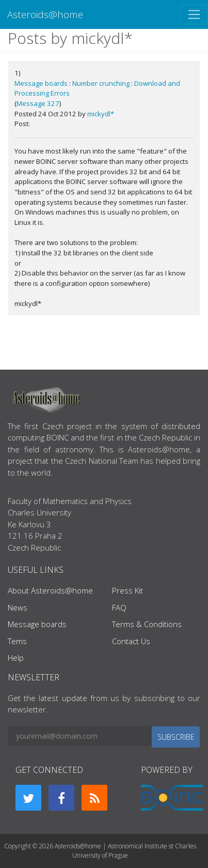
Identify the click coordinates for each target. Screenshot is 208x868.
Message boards (41, 83)
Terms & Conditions (147, 624)
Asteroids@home (45, 14)
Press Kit (127, 590)
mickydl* (101, 114)
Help (16, 658)
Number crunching (101, 83)
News (18, 607)
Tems (17, 641)
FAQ (119, 607)
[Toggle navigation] (194, 14)
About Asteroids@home (50, 590)
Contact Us (131, 641)
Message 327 (38, 103)
